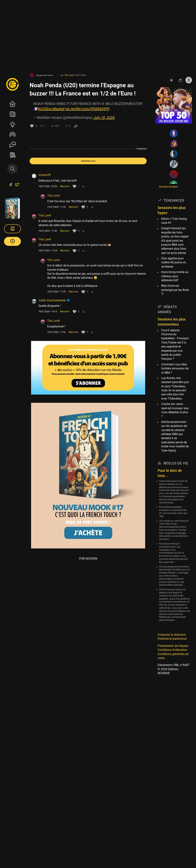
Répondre (65, 186)
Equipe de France (41, 75)
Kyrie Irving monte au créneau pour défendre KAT (175, 276)
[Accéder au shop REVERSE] (180, 80)
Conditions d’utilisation (172, 650)
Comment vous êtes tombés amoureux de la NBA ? (175, 368)
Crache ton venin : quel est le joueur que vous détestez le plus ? (175, 410)
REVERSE (12, 155)
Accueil (12, 104)
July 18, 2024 (104, 118)
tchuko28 (44, 175)
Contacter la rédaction (172, 635)
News (12, 114)
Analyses (12, 124)
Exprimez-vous (88, 161)
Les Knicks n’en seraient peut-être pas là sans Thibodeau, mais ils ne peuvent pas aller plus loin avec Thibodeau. (175, 388)
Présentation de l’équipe (173, 646)
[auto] (172, 80)
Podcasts (12, 135)
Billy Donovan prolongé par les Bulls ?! (175, 290)
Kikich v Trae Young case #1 (174, 221)
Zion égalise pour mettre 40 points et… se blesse (174, 262)
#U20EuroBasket (51, 109)
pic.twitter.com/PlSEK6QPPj (87, 109)
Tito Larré (53, 196)
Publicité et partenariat (172, 639)
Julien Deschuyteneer (54, 300)
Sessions (12, 145)
